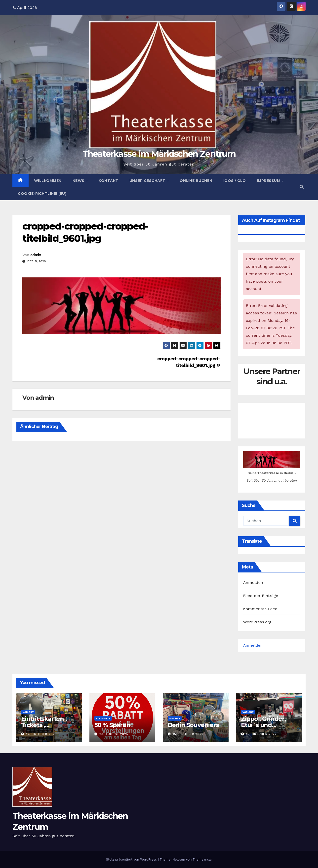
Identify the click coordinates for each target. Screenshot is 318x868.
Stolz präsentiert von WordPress (132, 859)
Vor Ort (28, 712)
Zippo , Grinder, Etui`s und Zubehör (263, 725)
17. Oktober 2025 (41, 734)
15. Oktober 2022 (188, 734)
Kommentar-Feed (260, 609)
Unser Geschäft (148, 181)
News (79, 181)
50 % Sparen (112, 725)
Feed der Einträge (261, 596)
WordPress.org (257, 622)
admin (36, 255)
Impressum (269, 181)
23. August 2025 (114, 734)
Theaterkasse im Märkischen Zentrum (159, 154)
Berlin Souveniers (193, 725)
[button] (302, 187)
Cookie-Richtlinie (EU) (42, 194)
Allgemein (103, 718)
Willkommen (48, 181)
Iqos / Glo (235, 181)
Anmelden (253, 583)
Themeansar (202, 859)
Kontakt (109, 181)
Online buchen (196, 181)
